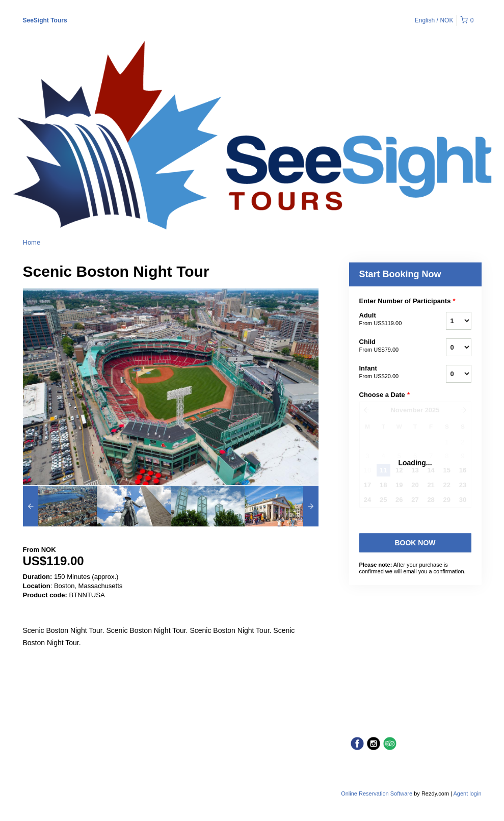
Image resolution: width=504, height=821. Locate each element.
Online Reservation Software (377, 793)
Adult (390, 320)
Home (32, 242)
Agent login (467, 793)
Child (390, 346)
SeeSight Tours (45, 20)
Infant (390, 373)
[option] (60, 506)
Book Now (415, 543)
